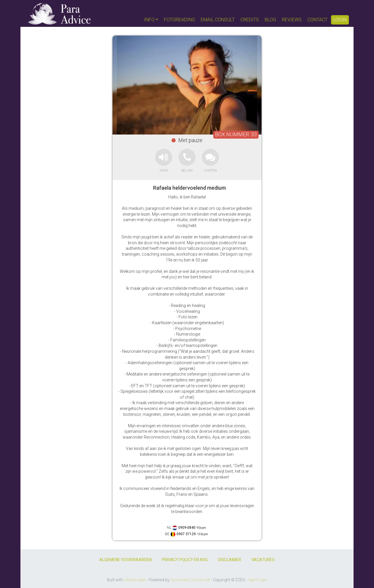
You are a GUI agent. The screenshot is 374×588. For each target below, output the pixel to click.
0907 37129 (186, 534)
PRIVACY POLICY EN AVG (185, 560)
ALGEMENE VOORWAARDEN (125, 560)
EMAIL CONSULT (218, 20)
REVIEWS (292, 20)
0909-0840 (187, 528)
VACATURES (263, 560)
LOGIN (340, 20)
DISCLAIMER (230, 560)
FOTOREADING (179, 20)
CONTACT (317, 20)
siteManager (135, 580)
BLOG (270, 20)
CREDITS (250, 20)
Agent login (258, 580)
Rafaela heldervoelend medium (189, 188)
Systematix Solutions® (190, 580)
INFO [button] (149, 20)
